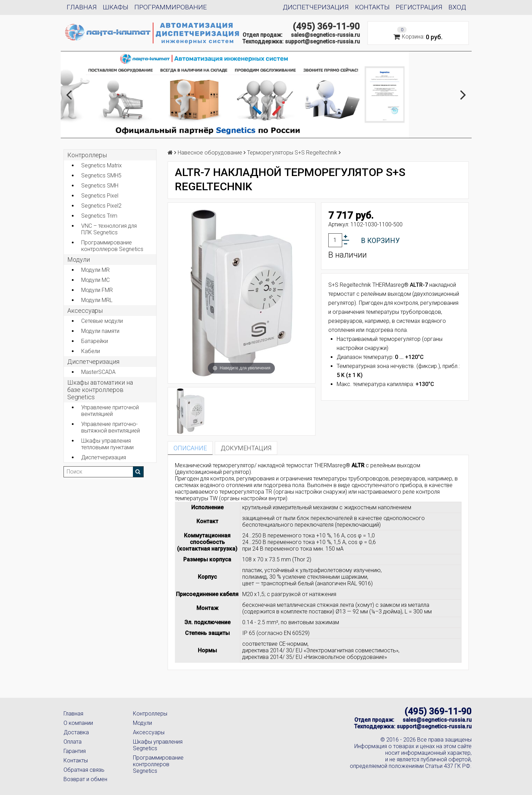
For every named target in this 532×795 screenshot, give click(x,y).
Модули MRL (97, 300)
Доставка (76, 732)
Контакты (372, 7)
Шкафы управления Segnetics (158, 745)
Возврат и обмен (85, 779)
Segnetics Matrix (102, 165)
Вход (457, 7)
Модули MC (95, 280)
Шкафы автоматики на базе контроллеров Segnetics (100, 390)
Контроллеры (87, 155)
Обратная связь (84, 770)
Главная (82, 7)
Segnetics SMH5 (101, 175)
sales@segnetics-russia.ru (325, 35)
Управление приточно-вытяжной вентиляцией (111, 427)
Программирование (171, 7)
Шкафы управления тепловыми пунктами (107, 444)
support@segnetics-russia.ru (322, 41)
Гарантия (75, 751)
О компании (78, 723)
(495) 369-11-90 (326, 26)
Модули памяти (100, 331)
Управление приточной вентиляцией (110, 411)
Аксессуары (149, 732)
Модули (79, 260)
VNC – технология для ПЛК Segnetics (109, 229)
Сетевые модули (102, 321)
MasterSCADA (98, 372)
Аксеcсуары (85, 311)
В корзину (380, 241)
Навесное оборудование (210, 153)
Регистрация (419, 7)
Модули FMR (97, 290)
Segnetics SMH (100, 186)
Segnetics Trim (99, 216)
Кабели (91, 351)
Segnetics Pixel (100, 196)
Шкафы (116, 7)
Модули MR (95, 270)
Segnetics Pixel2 (101, 206)
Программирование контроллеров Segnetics (112, 246)
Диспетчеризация (316, 7)
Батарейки (95, 341)
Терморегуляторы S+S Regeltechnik (292, 153)
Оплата (73, 742)
